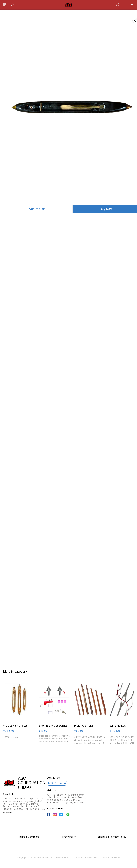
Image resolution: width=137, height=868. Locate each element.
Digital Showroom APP (58, 858)
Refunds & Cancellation (86, 858)
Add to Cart (37, 209)
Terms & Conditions (111, 858)
